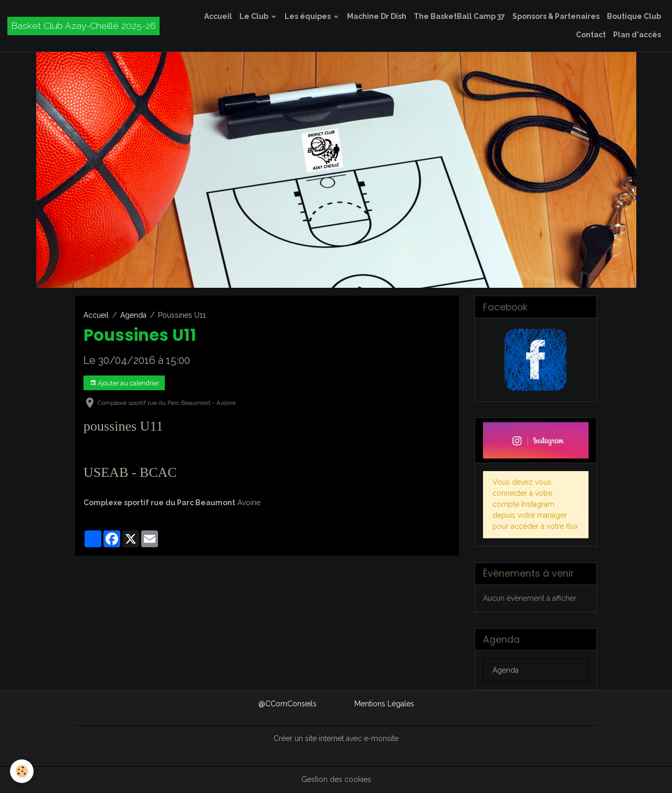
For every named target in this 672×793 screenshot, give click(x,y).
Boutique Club (634, 16)
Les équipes (308, 16)
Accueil (218, 16)
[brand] (83, 26)
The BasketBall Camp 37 (459, 16)
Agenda (133, 315)
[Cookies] (22, 771)
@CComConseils (287, 704)
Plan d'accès (637, 35)
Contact (591, 35)
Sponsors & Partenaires (556, 16)
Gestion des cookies (336, 779)
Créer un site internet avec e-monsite (336, 738)
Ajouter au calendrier (124, 383)
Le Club (255, 16)
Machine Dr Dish (377, 16)
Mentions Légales (384, 704)
